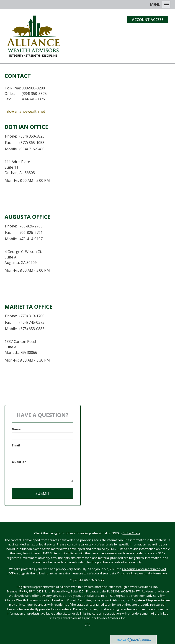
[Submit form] (43, 493)
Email (16, 445)
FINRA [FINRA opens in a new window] (23, 591)
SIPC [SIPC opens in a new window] (32, 591)
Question (19, 462)
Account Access (148, 20)
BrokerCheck (131, 533)
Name (16, 429)
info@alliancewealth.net (25, 111)
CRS (87, 625)
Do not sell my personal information (142, 573)
